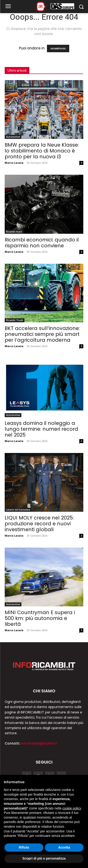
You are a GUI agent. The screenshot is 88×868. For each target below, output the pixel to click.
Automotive (13, 137)
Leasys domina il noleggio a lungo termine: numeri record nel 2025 (41, 429)
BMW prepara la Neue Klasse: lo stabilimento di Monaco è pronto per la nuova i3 (42, 151)
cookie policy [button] (72, 808)
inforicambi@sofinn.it (39, 743)
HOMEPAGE (58, 48)
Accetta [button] (64, 847)
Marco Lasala (14, 163)
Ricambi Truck (15, 320)
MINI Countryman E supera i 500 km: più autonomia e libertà (40, 618)
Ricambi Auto (14, 232)
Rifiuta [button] (24, 847)
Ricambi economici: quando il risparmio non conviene (42, 243)
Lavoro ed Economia (18, 510)
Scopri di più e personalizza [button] (44, 858)
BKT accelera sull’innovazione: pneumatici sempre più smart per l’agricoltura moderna (42, 334)
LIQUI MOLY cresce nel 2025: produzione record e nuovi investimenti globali (39, 524)
